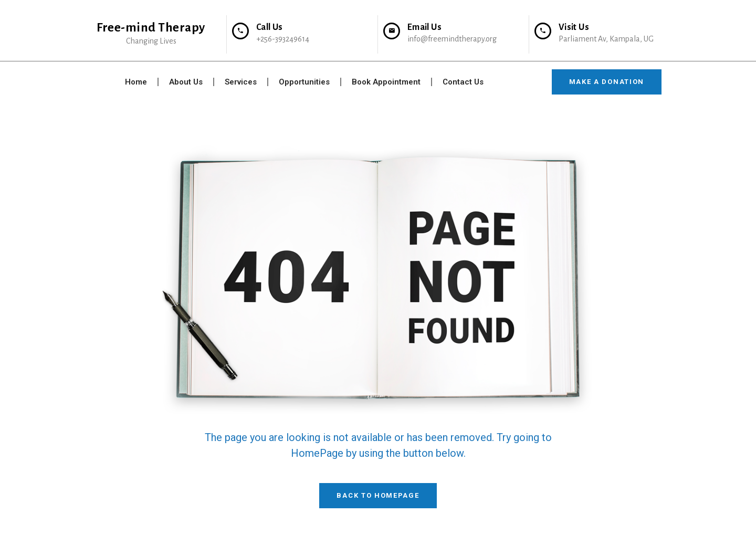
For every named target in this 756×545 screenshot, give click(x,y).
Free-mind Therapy (151, 28)
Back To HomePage (378, 495)
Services (241, 82)
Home (136, 82)
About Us (186, 82)
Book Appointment (386, 82)
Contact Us (463, 82)
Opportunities (304, 82)
